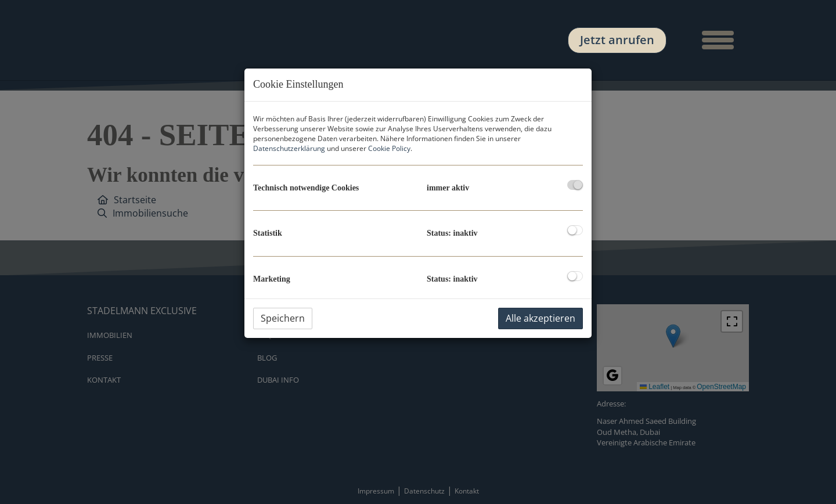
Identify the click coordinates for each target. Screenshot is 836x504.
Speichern (283, 318)
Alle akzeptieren (540, 318)
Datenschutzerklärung (289, 148)
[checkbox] (575, 185)
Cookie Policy (389, 148)
